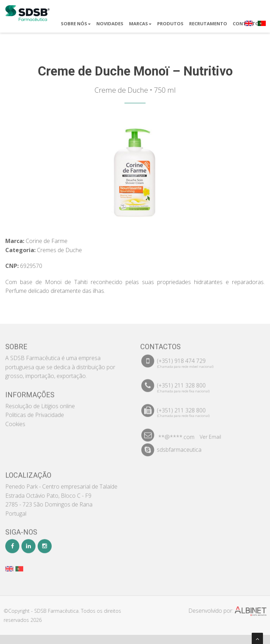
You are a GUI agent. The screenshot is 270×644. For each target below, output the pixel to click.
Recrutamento (208, 24)
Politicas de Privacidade (35, 412)
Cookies (15, 421)
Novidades (110, 24)
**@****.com (176, 434)
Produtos (170, 24)
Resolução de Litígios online (40, 403)
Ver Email (210, 433)
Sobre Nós (76, 24)
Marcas (140, 24)
